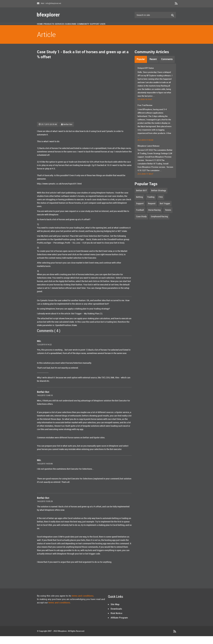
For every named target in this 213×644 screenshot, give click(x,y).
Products (59, 28)
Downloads (116, 617)
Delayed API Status (146, 76)
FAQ (161, 205)
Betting (139, 205)
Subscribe (95, 28)
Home (43, 28)
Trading (151, 205)
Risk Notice (116, 621)
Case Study (141, 224)
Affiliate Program (119, 626)
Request (152, 211)
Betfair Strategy (159, 198)
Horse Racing (154, 218)
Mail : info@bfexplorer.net (49, 3)
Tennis (168, 218)
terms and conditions (83, 604)
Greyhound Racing (159, 224)
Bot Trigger (165, 211)
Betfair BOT (141, 198)
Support (134, 28)
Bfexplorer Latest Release (149, 154)
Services (77, 28)
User (149, 28)
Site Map (115, 612)
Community (115, 28)
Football (140, 218)
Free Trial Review (145, 113)
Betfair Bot (67, 132)
